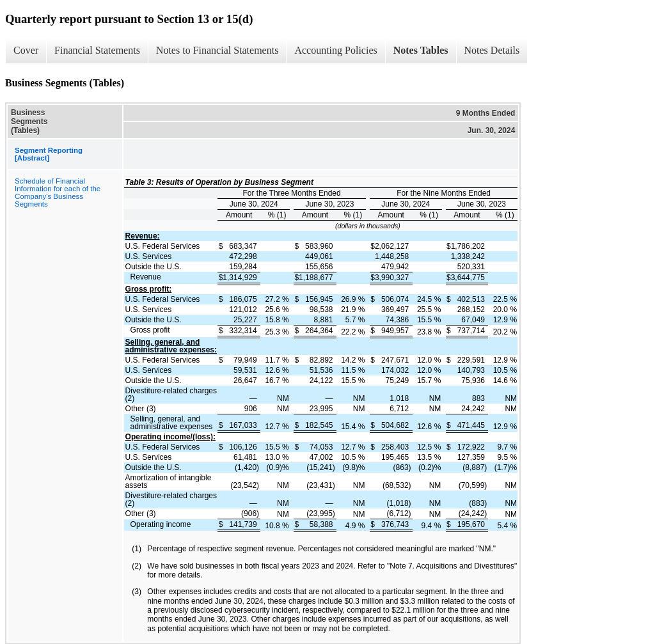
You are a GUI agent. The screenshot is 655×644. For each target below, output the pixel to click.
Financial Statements (97, 50)
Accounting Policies (335, 50)
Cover (26, 50)
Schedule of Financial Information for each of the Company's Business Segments (58, 192)
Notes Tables (421, 50)
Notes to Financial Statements (217, 50)
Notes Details (492, 50)
